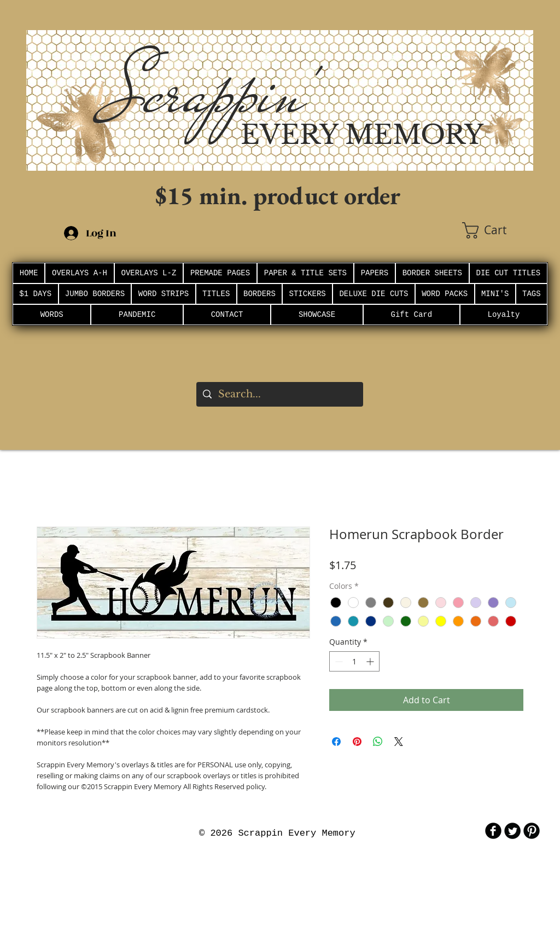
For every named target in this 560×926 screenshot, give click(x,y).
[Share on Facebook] (336, 742)
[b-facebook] (493, 831)
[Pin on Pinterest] (357, 742)
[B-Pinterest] (532, 831)
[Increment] (371, 661)
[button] (498, 230)
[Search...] (279, 394)
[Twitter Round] (512, 831)
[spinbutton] (354, 661)
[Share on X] (399, 742)
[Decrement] (338, 661)
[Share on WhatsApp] (378, 742)
